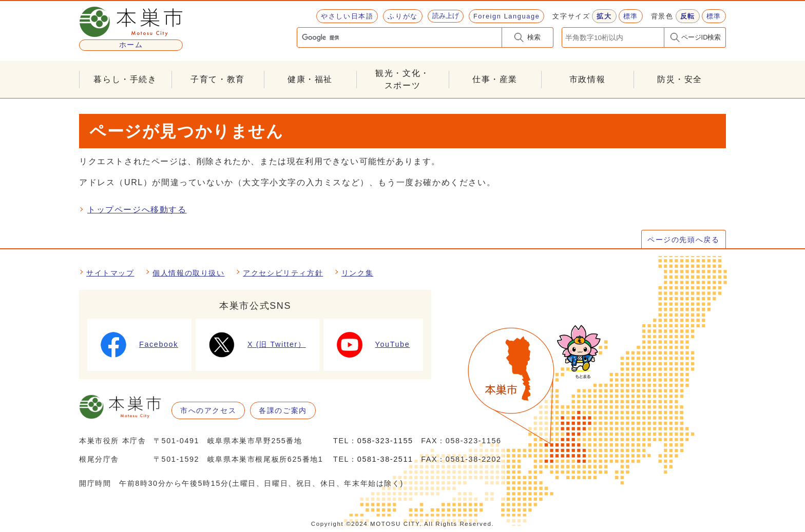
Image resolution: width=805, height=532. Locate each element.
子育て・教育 (218, 79)
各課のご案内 (283, 410)
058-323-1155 (385, 441)
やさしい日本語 (347, 16)
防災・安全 (680, 79)
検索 (534, 37)
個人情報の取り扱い (188, 273)
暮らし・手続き (125, 79)
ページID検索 (701, 37)
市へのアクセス (208, 410)
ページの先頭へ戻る (683, 240)
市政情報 (587, 79)
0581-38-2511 (385, 459)
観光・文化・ (402, 80)
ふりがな (402, 16)
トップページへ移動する (137, 210)
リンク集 (357, 273)
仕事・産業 (495, 79)
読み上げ (446, 16)
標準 (631, 16)
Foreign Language (506, 16)
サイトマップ (110, 273)
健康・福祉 (310, 79)
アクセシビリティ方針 (283, 273)
